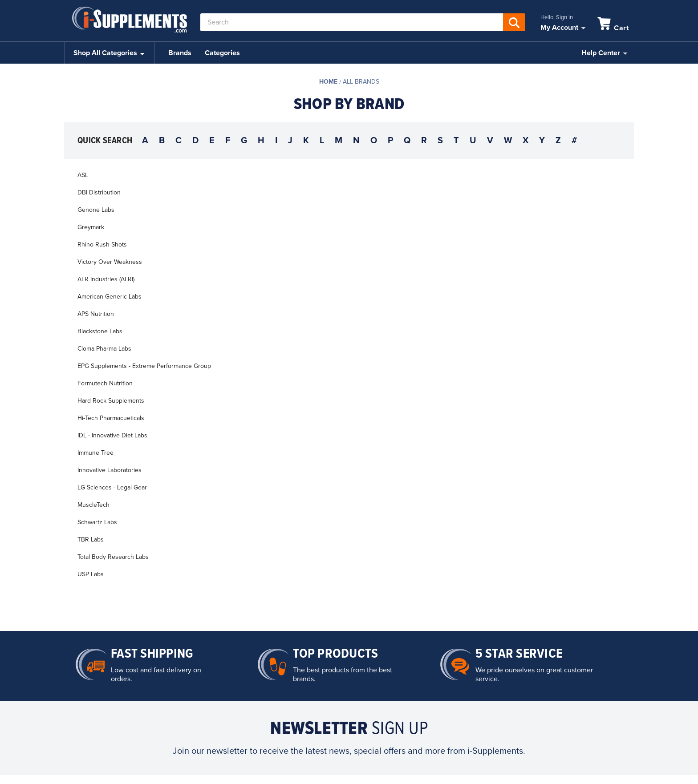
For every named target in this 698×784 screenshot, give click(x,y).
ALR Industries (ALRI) (106, 279)
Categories (222, 53)
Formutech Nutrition (105, 383)
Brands (180, 53)
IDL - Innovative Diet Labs (112, 435)
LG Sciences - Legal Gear (112, 487)
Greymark (91, 227)
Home (328, 82)
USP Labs (91, 574)
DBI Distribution (99, 192)
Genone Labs (96, 210)
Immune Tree (95, 453)
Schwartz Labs (97, 522)
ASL (83, 175)
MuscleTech (93, 505)
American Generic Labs (110, 297)
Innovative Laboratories (110, 470)
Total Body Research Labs (113, 557)
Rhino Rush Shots (102, 244)
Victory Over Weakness (110, 262)
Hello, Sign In (557, 17)
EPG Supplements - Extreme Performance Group (144, 366)
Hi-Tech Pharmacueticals (111, 418)
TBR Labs (91, 540)
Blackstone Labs (100, 331)
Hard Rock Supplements (111, 401)
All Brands (361, 82)
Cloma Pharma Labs (104, 349)
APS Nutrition (96, 314)
